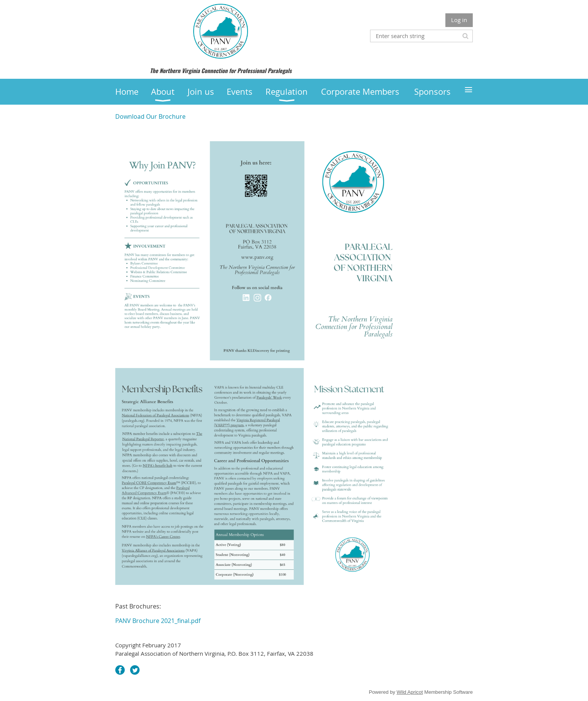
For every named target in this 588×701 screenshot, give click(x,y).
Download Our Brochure (150, 116)
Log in (459, 20)
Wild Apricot (410, 692)
